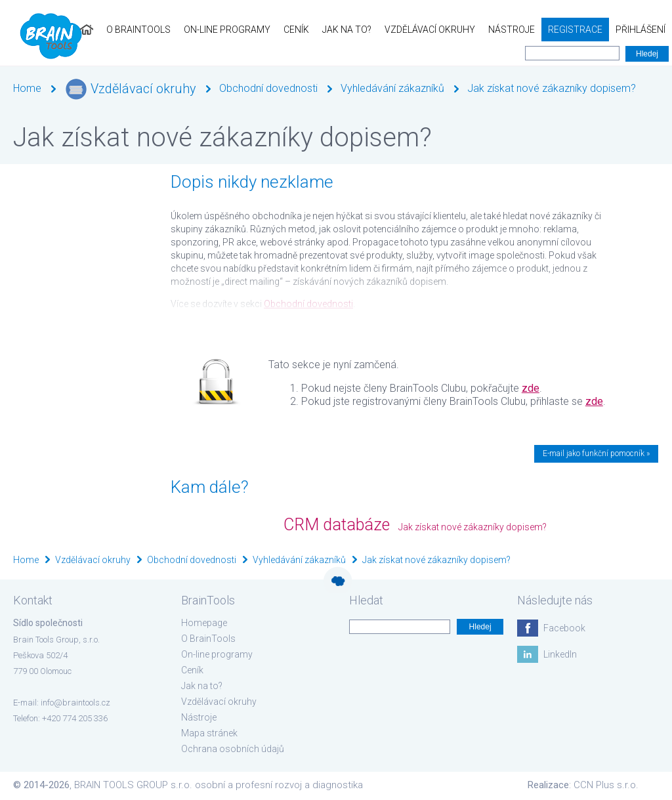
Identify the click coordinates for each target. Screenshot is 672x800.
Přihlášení (640, 30)
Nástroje (512, 30)
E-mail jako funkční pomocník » (596, 453)
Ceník (296, 30)
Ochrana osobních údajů (233, 749)
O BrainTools (138, 30)
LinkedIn (560, 654)
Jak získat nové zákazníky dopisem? (552, 88)
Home (27, 88)
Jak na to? (347, 30)
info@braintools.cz (75, 703)
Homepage (204, 623)
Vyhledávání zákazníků (392, 88)
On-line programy (227, 30)
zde (531, 388)
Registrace (575, 30)
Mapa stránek (209, 733)
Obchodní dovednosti (268, 88)
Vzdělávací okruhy (430, 30)
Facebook (564, 628)
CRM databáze (337, 525)
